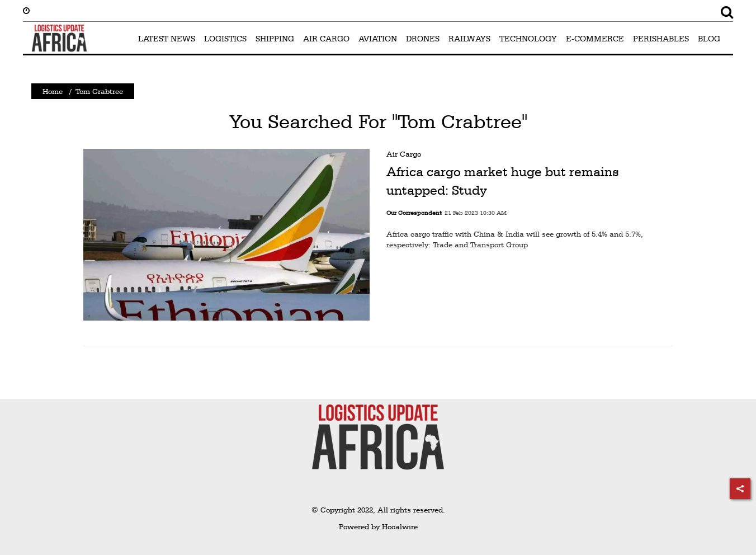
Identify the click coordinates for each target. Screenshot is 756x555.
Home (53, 91)
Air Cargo (404, 154)
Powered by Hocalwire (378, 526)
